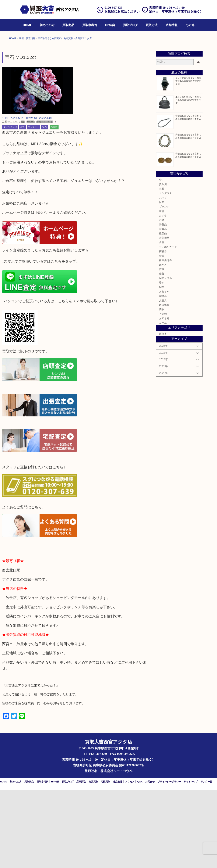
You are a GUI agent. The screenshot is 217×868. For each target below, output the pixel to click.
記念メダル (165, 356)
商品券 (163, 329)
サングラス (165, 271)
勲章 (162, 365)
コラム (163, 401)
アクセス (130, 860)
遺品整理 (118, 860)
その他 (190, 25)
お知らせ (164, 396)
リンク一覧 (206, 860)
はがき (163, 343)
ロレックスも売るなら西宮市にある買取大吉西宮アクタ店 (188, 159)
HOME (27, 25)
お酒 (162, 298)
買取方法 (152, 25)
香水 (162, 360)
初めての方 (47, 25)
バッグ (163, 276)
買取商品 (68, 25)
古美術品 (164, 316)
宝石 (45, 205)
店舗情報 (172, 25)
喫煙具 (163, 374)
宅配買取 (105, 860)
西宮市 (54, 205)
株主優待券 (165, 338)
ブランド (164, 285)
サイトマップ (191, 860)
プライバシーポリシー (169, 860)
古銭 (162, 347)
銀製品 (163, 311)
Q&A (140, 860)
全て (22, 205)
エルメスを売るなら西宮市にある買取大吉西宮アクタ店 (188, 178)
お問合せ (150, 860)
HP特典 (110, 25)
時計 (162, 289)
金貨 (162, 351)
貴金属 (163, 262)
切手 (162, 387)
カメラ (163, 293)
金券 (162, 334)
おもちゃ (164, 370)
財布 (162, 280)
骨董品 (163, 302)
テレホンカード (168, 325)
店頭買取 (81, 860)
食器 (162, 320)
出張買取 (93, 860)
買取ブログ (130, 25)
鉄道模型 (164, 383)
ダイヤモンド (10, 205)
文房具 (163, 378)
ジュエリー (33, 205)
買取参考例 (90, 25)
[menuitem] (27, 25)
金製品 (163, 307)
